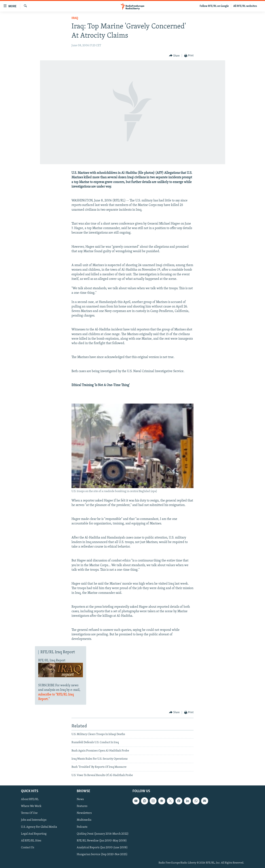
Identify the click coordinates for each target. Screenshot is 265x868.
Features (82, 806)
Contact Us (28, 848)
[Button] (174, 56)
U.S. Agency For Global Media (39, 827)
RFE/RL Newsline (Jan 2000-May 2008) (102, 841)
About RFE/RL (30, 800)
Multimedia (84, 820)
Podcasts (82, 827)
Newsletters (84, 813)
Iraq (75, 18)
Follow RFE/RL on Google (214, 6)
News (80, 800)
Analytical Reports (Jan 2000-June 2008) (102, 848)
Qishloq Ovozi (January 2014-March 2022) (103, 834)
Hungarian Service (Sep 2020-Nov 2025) (102, 854)
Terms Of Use (29, 813)
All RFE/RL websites (245, 6)
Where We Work (31, 806)
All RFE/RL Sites (31, 841)
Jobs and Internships (34, 820)
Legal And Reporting (34, 834)
